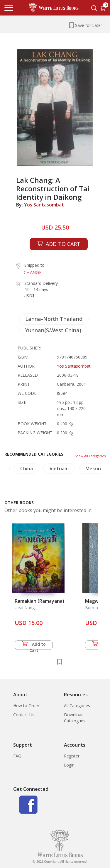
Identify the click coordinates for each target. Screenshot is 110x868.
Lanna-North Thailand (54, 319)
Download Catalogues (75, 718)
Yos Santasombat (44, 205)
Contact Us (24, 715)
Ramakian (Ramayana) (39, 601)
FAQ (17, 756)
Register (72, 756)
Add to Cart (34, 646)
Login (69, 765)
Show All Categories (90, 456)
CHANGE (33, 272)
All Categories (77, 706)
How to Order (26, 706)
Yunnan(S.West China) (53, 330)
